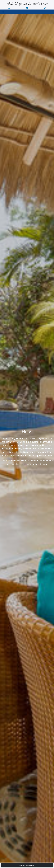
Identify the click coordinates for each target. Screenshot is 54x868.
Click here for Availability (27, 865)
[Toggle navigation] (3, 12)
